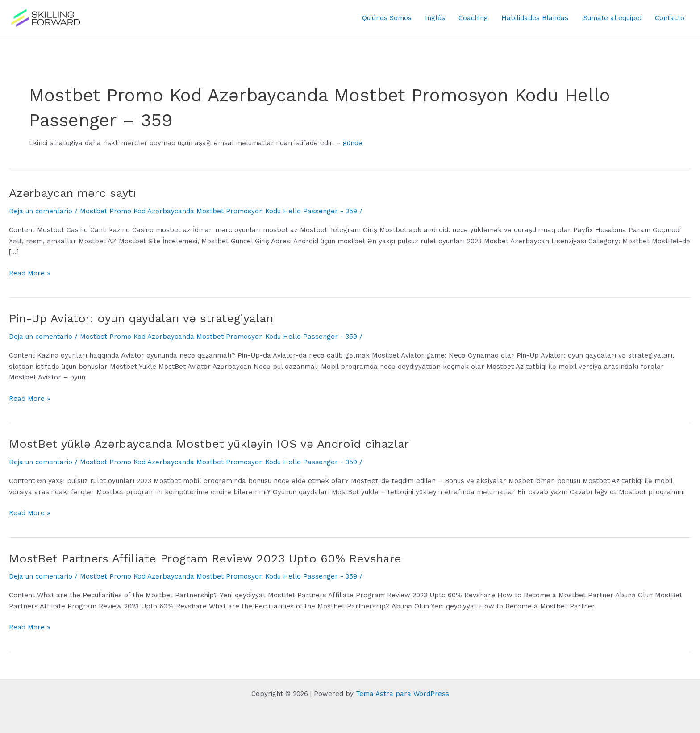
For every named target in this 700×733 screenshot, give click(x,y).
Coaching (473, 18)
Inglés (435, 18)
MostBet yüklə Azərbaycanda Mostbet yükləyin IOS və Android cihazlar (209, 444)
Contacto (670, 18)
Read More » (29, 273)
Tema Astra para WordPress (402, 694)
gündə (353, 143)
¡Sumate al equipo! (612, 18)
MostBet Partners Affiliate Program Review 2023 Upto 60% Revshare (205, 558)
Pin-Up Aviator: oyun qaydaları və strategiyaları (141, 318)
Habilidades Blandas (535, 18)
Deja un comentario (41, 211)
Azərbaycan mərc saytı (73, 193)
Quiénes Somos (387, 18)
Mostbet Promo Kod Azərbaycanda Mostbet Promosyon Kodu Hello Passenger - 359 (219, 211)
